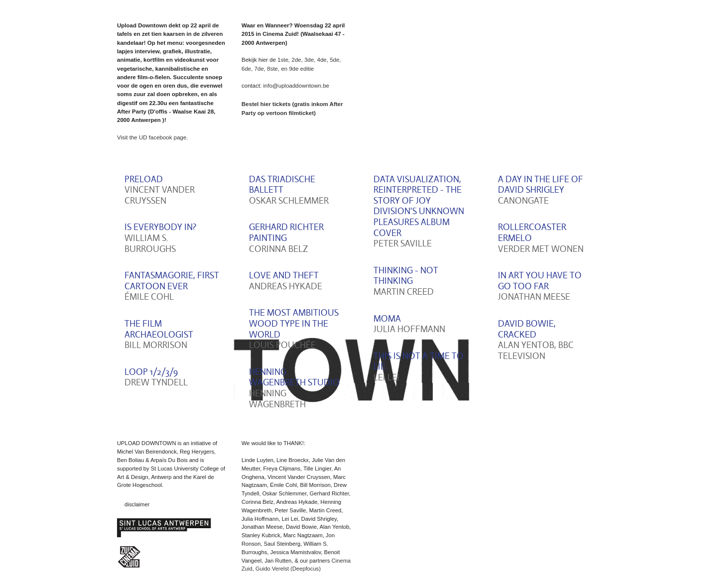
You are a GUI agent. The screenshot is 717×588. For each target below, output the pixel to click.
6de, (247, 69)
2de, (297, 60)
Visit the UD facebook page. (153, 137)
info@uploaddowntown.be (297, 86)
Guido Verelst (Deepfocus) (288, 569)
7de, (260, 69)
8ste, (273, 69)
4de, (323, 60)
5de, (335, 60)
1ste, (284, 60)
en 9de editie (297, 69)
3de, (311, 60)
